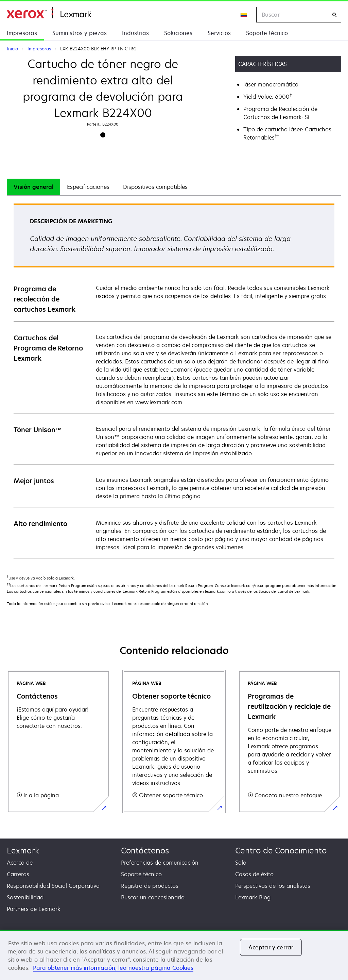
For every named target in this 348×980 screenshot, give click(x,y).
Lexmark (23, 851)
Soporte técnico (267, 33)
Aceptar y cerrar (271, 947)
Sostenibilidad (25, 897)
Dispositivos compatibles (155, 187)
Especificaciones (88, 187)
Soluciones (178, 33)
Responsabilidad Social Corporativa (53, 886)
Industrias (135, 33)
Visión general (33, 187)
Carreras (18, 874)
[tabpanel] (174, 381)
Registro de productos (150, 886)
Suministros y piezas (80, 33)
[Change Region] (244, 15)
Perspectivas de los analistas (273, 886)
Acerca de (20, 863)
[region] (174, 955)
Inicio (49, 13)
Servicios (219, 33)
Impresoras (22, 33)
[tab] (33, 187)
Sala (241, 863)
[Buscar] (334, 15)
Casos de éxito (254, 874)
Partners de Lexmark (34, 909)
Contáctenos (145, 851)
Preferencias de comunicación (160, 863)
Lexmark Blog (253, 897)
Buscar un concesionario (153, 897)
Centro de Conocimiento (281, 851)
